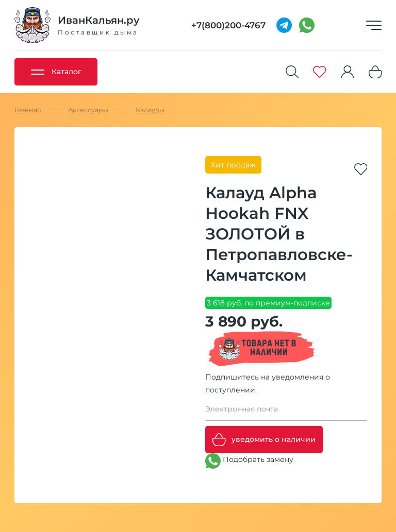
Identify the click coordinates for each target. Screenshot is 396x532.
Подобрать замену (249, 461)
